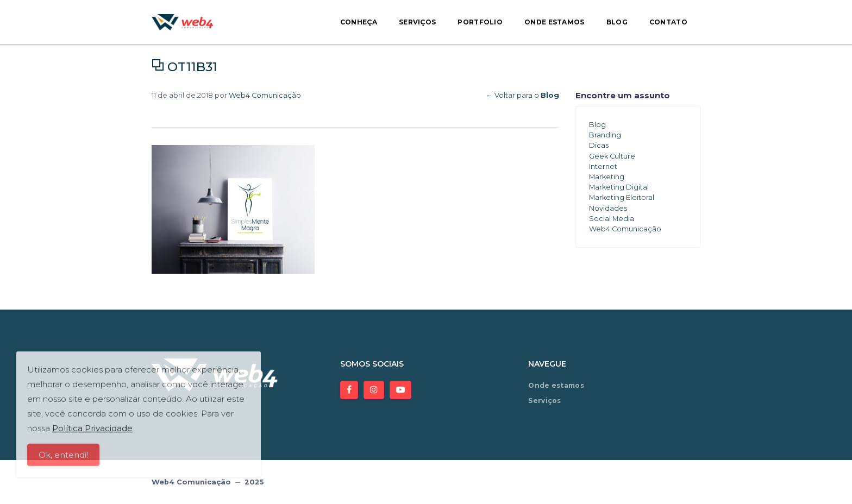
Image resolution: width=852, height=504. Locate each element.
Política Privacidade (92, 433)
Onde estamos (555, 22)
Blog (617, 22)
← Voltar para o (522, 95)
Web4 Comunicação (265, 95)
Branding (605, 135)
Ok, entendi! (63, 459)
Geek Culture (612, 156)
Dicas (599, 145)
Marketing (607, 177)
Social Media (612, 219)
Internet (603, 166)
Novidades (608, 208)
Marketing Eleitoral (622, 197)
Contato (668, 22)
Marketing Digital (619, 187)
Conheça (359, 22)
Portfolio (480, 22)
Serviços (417, 22)
